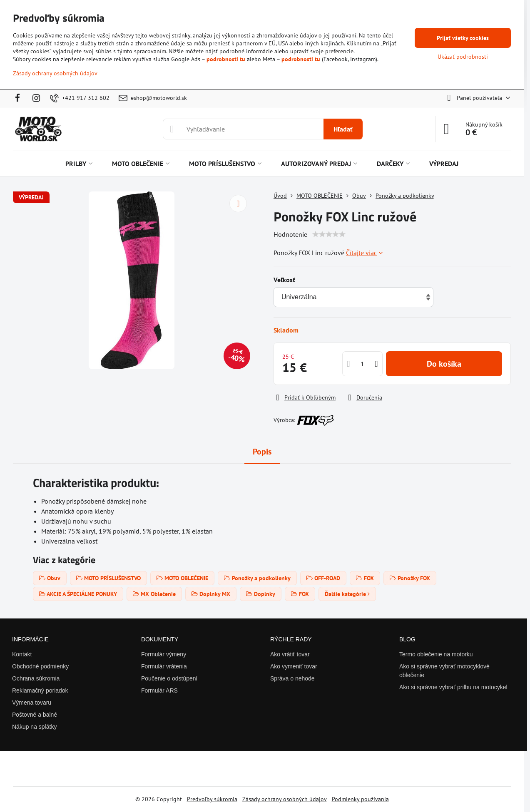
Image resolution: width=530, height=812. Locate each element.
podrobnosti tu (226, 59)
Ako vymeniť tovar (294, 666)
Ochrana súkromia (36, 678)
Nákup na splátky (34, 727)
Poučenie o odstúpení (169, 678)
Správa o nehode (292, 678)
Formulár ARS (159, 690)
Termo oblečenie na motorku (436, 654)
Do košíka (444, 364)
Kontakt (22, 654)
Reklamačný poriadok (40, 690)
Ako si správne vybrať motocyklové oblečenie (444, 671)
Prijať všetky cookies (463, 38)
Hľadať (343, 129)
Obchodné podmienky (40, 666)
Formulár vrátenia (164, 666)
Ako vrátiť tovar (290, 654)
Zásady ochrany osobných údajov (285, 799)
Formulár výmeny (164, 654)
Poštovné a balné (35, 715)
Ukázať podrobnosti (463, 57)
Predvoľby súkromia (212, 799)
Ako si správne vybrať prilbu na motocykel (453, 687)
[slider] (329, 234)
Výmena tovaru (32, 703)
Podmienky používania (360, 799)
